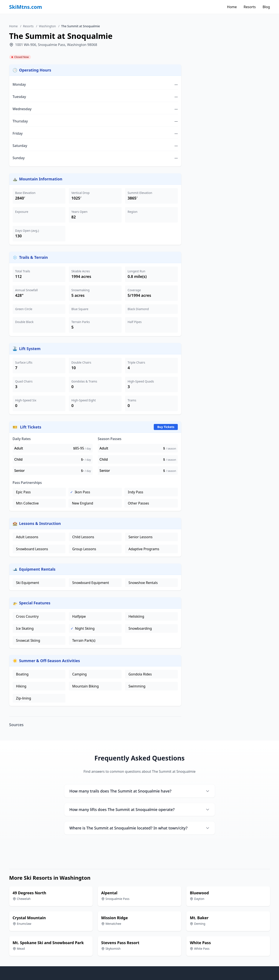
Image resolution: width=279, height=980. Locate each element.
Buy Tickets (166, 427)
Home (232, 7)
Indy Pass (135, 492)
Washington (47, 26)
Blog (266, 7)
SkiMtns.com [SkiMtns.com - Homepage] (26, 7)
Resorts (250, 7)
